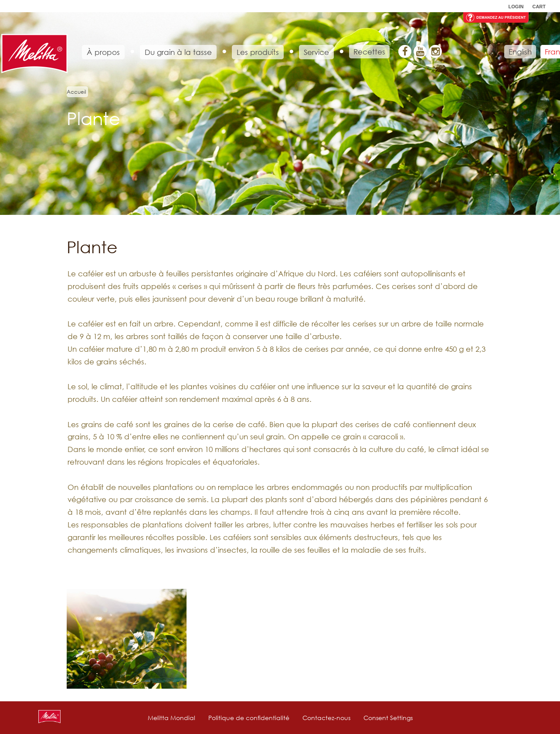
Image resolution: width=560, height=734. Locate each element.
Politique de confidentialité (249, 718)
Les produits (258, 52)
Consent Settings (388, 718)
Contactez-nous (326, 718)
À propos (103, 52)
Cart (539, 7)
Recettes (369, 52)
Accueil (76, 92)
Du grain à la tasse (178, 52)
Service (316, 52)
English (520, 52)
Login (516, 7)
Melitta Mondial (171, 718)
